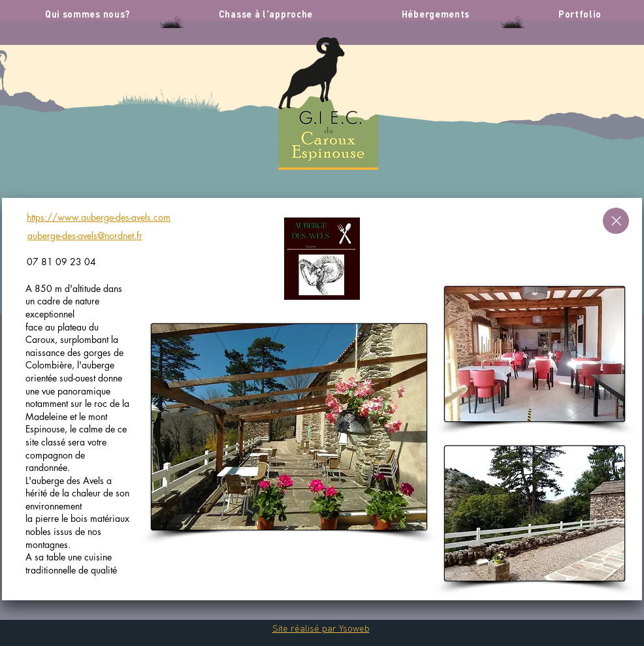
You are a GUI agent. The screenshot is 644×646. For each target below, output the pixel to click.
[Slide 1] (322, 586)
